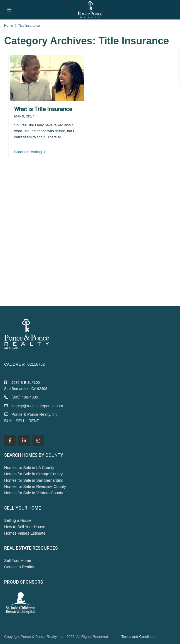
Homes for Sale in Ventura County (34, 493)
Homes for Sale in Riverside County (35, 486)
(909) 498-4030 (25, 397)
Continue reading (30, 152)
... (64, 137)
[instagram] (38, 440)
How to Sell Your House (25, 527)
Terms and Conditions (139, 637)
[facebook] (10, 440)
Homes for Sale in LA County (29, 468)
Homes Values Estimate (25, 533)
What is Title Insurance (43, 109)
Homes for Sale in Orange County (33, 474)
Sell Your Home (18, 561)
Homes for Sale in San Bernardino (34, 480)
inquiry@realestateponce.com (37, 406)
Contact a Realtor (19, 567)
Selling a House (18, 520)
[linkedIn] (24, 440)
